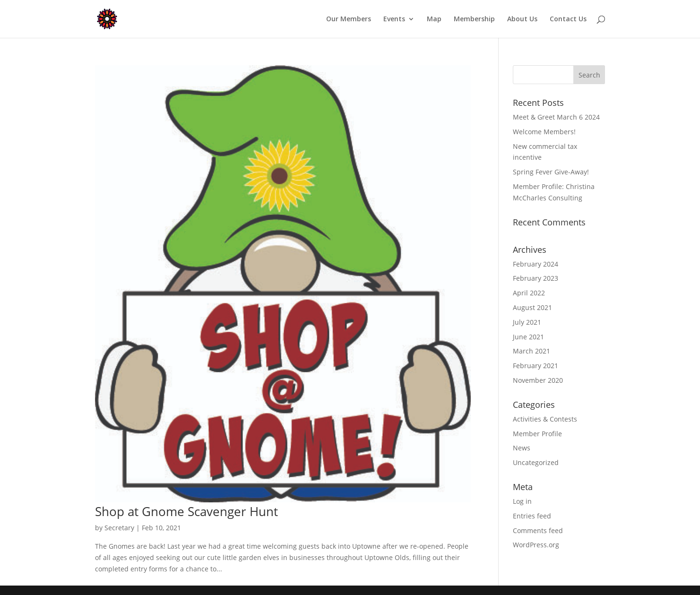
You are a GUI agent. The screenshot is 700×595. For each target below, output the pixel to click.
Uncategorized (536, 462)
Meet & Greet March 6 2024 (556, 117)
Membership (474, 19)
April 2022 (529, 293)
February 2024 (536, 264)
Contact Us (568, 19)
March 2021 (531, 351)
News (522, 448)
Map (434, 19)
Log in (522, 501)
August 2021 (532, 307)
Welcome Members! (544, 132)
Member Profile (537, 434)
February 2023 (536, 278)
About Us (522, 19)
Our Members (349, 19)
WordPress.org (536, 545)
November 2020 (538, 380)
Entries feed (532, 516)
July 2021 (527, 322)
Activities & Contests (545, 419)
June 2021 (528, 337)
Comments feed (538, 530)
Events (394, 19)
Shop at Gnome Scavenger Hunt (186, 511)
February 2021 (536, 366)
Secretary (119, 528)
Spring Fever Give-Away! (551, 172)
